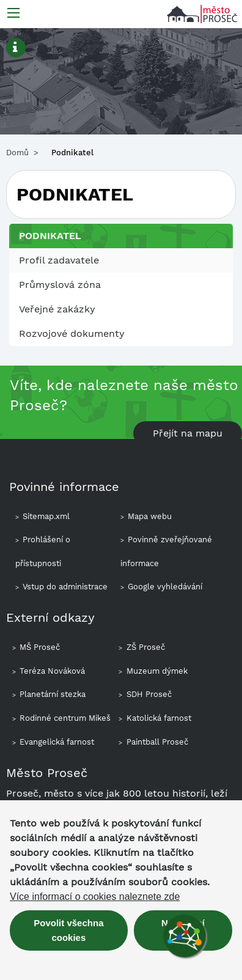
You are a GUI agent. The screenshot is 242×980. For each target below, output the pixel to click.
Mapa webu (150, 516)
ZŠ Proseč (146, 647)
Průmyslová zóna (60, 285)
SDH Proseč (149, 694)
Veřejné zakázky (57, 309)
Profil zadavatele (59, 260)
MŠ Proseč (40, 647)
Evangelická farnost (57, 742)
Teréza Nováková (52, 671)
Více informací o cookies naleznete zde (95, 897)
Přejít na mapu (188, 433)
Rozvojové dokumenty (72, 333)
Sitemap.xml (46, 516)
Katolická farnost (159, 718)
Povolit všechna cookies (68, 930)
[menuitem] (121, 260)
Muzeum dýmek (157, 671)
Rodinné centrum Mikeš (65, 718)
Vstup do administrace (65, 587)
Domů (17, 153)
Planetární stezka (53, 694)
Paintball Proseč (157, 742)
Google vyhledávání (165, 587)
